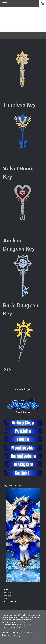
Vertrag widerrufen (11, 635)
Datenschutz (8, 596)
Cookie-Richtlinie (27, 633)
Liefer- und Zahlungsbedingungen (14, 622)
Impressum (8, 593)
